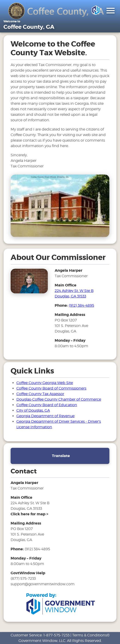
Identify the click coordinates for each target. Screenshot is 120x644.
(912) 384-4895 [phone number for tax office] (81, 305)
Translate (61, 456)
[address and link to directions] (29, 514)
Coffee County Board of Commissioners (51, 388)
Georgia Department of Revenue (45, 416)
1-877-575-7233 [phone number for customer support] (56, 635)
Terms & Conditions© (91, 635)
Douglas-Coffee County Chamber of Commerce (59, 399)
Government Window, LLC (42, 641)
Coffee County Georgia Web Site (45, 383)
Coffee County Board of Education (47, 405)
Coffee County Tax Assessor (40, 394)
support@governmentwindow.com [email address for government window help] (43, 584)
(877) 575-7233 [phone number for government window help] (23, 578)
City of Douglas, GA (33, 410)
